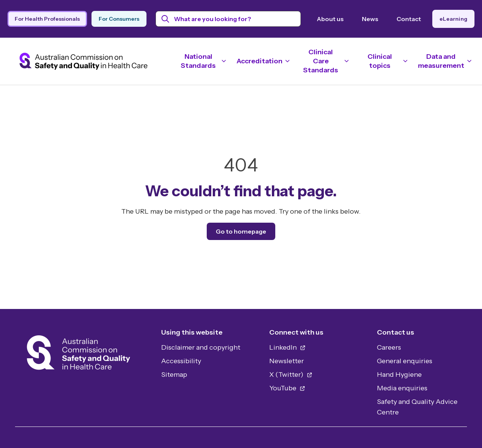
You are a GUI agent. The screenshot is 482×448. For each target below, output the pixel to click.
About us (330, 19)
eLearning (453, 19)
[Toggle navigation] (202, 61)
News (370, 19)
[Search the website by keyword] (228, 19)
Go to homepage (241, 231)
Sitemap (174, 375)
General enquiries (405, 361)
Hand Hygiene (399, 375)
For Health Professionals (47, 19)
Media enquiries (402, 388)
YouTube (287, 388)
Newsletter (287, 361)
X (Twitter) (291, 375)
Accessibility (181, 361)
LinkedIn (288, 347)
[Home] (79, 355)
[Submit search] (165, 19)
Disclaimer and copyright (201, 347)
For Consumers (119, 19)
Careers (389, 347)
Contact (409, 19)
